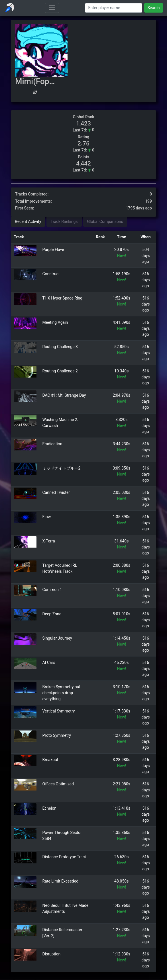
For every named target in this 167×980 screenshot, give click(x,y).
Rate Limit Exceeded (61, 881)
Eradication (52, 444)
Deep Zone (52, 614)
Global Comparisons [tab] (105, 221)
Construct (51, 274)
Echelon (49, 808)
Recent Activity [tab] (28, 221)
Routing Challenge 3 (60, 347)
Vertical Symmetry (59, 711)
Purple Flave (53, 250)
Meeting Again (55, 322)
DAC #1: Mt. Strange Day (64, 395)
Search (153, 8)
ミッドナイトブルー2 (62, 468)
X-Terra (49, 541)
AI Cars (49, 662)
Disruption (52, 954)
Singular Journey (57, 638)
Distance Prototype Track (65, 857)
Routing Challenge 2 (60, 371)
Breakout (50, 760)
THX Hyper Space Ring (62, 298)
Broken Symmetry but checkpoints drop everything (62, 693)
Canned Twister (56, 492)
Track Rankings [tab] (64, 221)
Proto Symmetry (57, 735)
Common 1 (52, 590)
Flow (47, 517)
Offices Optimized (58, 784)
